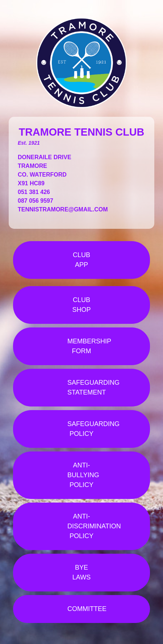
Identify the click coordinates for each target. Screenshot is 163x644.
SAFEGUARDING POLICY (93, 429)
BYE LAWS (81, 572)
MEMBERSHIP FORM (89, 346)
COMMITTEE (87, 609)
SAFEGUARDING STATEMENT (93, 387)
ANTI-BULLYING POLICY (83, 475)
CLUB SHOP (81, 305)
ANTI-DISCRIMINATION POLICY (94, 526)
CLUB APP (81, 260)
